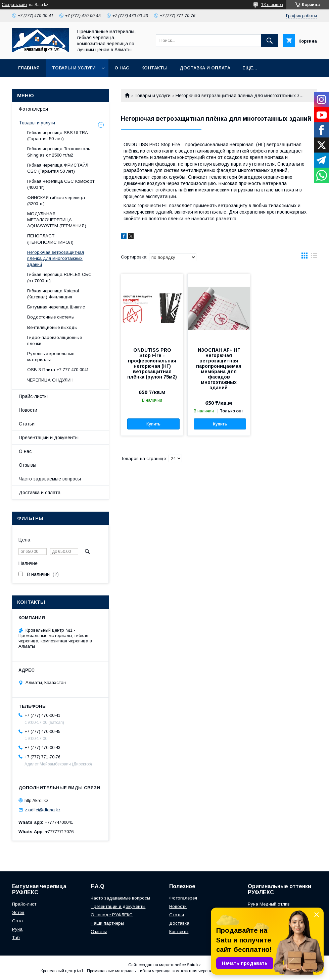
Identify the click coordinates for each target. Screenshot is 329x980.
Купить (153, 424)
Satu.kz (194, 965)
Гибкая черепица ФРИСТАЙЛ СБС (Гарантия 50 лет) (58, 168)
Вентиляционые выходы (52, 327)
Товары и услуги (74, 68)
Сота (17, 921)
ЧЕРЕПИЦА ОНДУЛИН (50, 380)
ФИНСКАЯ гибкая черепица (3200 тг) (56, 201)
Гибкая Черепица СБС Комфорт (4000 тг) (61, 184)
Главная (29, 68)
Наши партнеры (107, 923)
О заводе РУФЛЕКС (112, 915)
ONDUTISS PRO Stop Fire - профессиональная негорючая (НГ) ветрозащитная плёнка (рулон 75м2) (152, 363)
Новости (28, 410)
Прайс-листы (33, 396)
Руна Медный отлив (269, 904)
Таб (16, 938)
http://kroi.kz (36, 800)
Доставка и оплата (205, 68)
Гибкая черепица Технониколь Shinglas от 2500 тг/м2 (59, 152)
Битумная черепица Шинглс (56, 307)
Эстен (18, 912)
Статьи (27, 424)
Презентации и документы (49, 438)
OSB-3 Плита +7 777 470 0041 (58, 370)
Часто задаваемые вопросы (50, 479)
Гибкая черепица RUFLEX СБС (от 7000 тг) (59, 277)
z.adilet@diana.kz (43, 810)
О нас (122, 68)
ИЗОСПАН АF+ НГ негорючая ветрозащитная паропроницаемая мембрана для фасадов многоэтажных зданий (219, 369)
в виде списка (314, 257)
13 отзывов (272, 5)
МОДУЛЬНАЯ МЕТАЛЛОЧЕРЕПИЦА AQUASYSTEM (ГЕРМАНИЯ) (57, 220)
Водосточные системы (51, 317)
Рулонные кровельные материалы (51, 357)
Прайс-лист (24, 904)
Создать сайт (14, 5)
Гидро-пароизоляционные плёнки (55, 340)
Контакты (154, 68)
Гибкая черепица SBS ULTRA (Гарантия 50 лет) (57, 136)
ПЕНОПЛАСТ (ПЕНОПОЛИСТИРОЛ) (50, 239)
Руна (17, 929)
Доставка (179, 923)
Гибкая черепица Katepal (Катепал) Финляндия (53, 294)
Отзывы (28, 465)
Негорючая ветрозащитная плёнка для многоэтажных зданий (56, 258)
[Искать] (270, 41)
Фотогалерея (33, 109)
